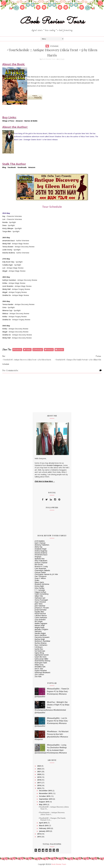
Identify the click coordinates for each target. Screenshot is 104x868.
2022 (39, 769)
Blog (4, 167)
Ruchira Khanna (41, 643)
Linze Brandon (40, 620)
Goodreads (22, 167)
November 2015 (46, 793)
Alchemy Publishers (42, 545)
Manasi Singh (40, 625)
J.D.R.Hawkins (40, 541)
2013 (39, 837)
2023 (39, 766)
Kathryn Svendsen (9, 280)
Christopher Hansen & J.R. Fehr (46, 574)
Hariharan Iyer (40, 598)
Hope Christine (40, 602)
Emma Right (39, 586)
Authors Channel (41, 563)
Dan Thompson (41, 576)
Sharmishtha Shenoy (42, 661)
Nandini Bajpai (40, 633)
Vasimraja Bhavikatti (42, 672)
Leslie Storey (7, 250)
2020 (39, 774)
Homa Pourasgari (41, 600)
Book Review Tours (52, 21)
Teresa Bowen (8, 247)
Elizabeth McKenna (42, 584)
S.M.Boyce (39, 647)
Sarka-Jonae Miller (41, 659)
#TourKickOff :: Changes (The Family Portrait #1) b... (52, 819)
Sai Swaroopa (40, 651)
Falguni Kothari (40, 592)
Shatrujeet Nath (41, 663)
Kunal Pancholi (40, 614)
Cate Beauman (40, 568)
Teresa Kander (8, 304)
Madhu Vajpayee (41, 623)
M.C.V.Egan (39, 621)
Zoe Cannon (39, 674)
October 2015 (45, 796)
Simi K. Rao (39, 669)
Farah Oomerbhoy (42, 594)
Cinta (4, 307)
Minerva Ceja (7, 310)
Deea (4, 225)
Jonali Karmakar (41, 610)
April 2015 (43, 823)
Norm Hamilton (41, 635)
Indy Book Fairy (8, 262)
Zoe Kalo (38, 676)
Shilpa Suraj (39, 665)
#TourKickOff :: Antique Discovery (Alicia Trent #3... (54, 808)
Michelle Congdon (41, 629)
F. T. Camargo (40, 590)
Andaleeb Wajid (40, 549)
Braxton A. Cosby (41, 566)
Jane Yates (39, 604)
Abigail (5, 271)
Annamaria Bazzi (41, 555)
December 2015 (46, 791)
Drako (37, 580)
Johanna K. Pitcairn (42, 608)
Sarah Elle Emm (41, 657)
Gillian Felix (39, 596)
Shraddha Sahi (40, 667)
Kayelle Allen (39, 612)
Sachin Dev (39, 649)
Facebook (12, 167)
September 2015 (46, 799)
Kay (4, 216)
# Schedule (54, 46)
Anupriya (38, 557)
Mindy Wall (6, 244)
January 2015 (45, 831)
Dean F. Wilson (40, 578)
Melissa (5, 313)
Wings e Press (8, 121)
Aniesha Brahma (9, 253)
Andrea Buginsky (41, 551)
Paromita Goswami (42, 637)
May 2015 (43, 804)
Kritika (5, 283)
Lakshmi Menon (41, 616)
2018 (39, 780)
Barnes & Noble (31, 121)
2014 (39, 834)
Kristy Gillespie (8, 228)
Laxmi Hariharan (41, 618)
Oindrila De (7, 295)
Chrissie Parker (40, 572)
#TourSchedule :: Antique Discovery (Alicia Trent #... (52, 813)
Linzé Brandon (8, 286)
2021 (39, 771)
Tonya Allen (7, 231)
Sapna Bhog (39, 653)
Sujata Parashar (41, 670)
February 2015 (45, 828)
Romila (5, 222)
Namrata (38, 631)
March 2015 (44, 826)
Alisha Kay (38, 547)
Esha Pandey (39, 588)
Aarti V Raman (40, 543)
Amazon (19, 121)
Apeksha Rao (40, 559)
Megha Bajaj (39, 627)
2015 (39, 788)
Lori (4, 219)
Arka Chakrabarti (41, 561)
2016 (39, 785)
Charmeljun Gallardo (42, 570)
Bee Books (39, 564)
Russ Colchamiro (41, 645)
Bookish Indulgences (55, 465)
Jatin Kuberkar (40, 606)
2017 (39, 783)
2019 (39, 777)
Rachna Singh (40, 639)
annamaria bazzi (9, 241)
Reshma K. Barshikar (42, 641)
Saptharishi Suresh (42, 655)
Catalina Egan (8, 265)
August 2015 (44, 802)
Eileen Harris (39, 582)
